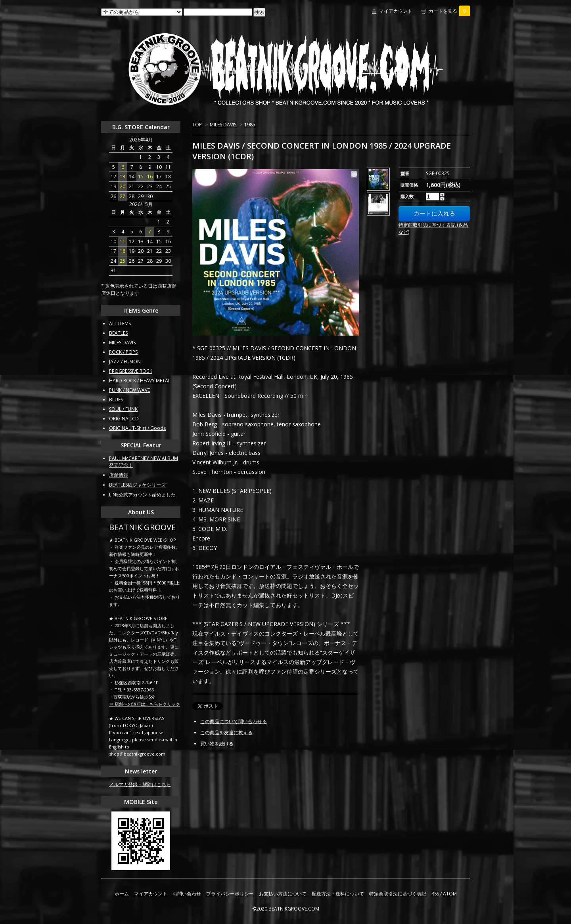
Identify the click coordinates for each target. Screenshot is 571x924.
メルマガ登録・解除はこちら (140, 784)
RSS (435, 894)
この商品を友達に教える (226, 732)
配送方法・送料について (338, 894)
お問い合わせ (187, 894)
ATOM (450, 894)
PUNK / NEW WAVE (129, 390)
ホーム (122, 894)
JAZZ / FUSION (125, 362)
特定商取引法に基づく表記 (398, 894)
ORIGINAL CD (124, 419)
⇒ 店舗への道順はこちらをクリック (145, 704)
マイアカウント (396, 11)
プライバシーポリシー (230, 894)
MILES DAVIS (223, 125)
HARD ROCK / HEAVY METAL (140, 381)
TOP (197, 125)
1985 (250, 125)
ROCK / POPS (123, 352)
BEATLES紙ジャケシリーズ (137, 485)
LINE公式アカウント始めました (142, 495)
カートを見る (449, 11)
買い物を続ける (217, 744)
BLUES (116, 400)
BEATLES (118, 333)
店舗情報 (119, 475)
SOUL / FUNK (123, 409)
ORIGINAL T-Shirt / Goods (137, 428)
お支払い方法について (283, 894)
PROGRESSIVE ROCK (131, 371)
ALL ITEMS (120, 324)
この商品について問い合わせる (234, 721)
